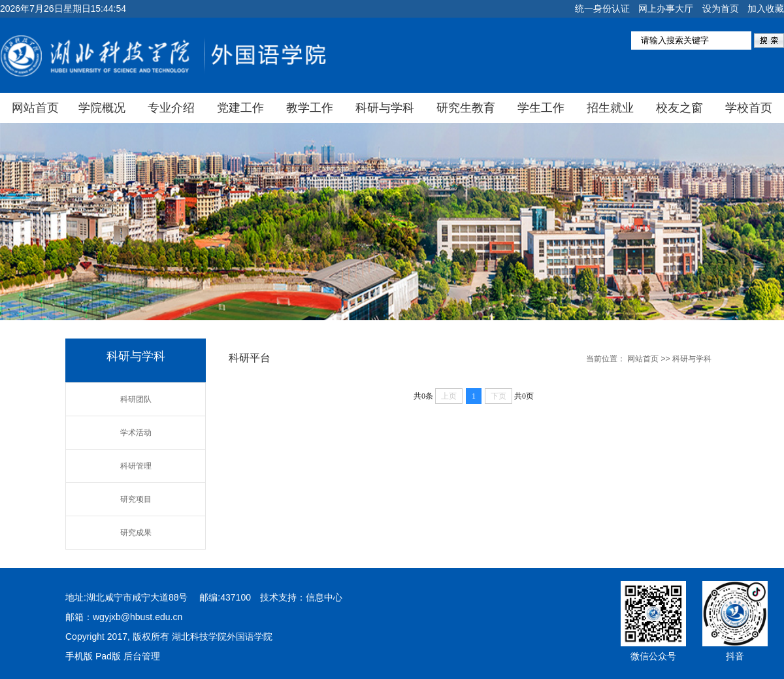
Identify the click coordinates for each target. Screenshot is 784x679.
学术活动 (136, 433)
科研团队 (136, 399)
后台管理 (142, 656)
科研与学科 (385, 108)
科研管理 (136, 466)
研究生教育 (466, 108)
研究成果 (136, 533)
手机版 (79, 656)
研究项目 (136, 499)
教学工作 (310, 108)
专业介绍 (171, 108)
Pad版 (108, 656)
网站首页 (35, 108)
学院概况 (102, 108)
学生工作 (541, 108)
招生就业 (610, 108)
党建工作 (240, 108)
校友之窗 (679, 108)
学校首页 (749, 108)
